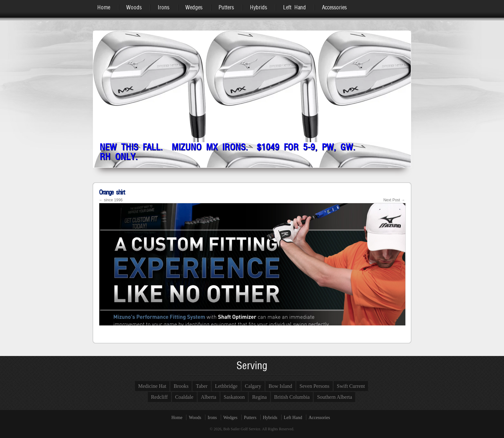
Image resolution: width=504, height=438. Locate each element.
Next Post (394, 200)
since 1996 (111, 200)
